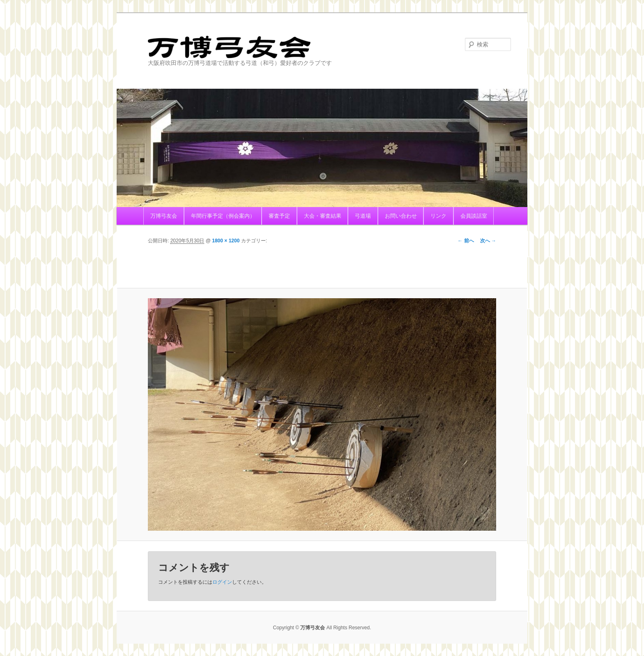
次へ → (488, 241)
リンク (438, 216)
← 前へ (466, 241)
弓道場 (363, 216)
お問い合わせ (401, 216)
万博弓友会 (267, 47)
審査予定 (279, 216)
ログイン (222, 582)
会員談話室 (474, 216)
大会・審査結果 (323, 216)
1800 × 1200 (226, 241)
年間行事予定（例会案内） (223, 216)
